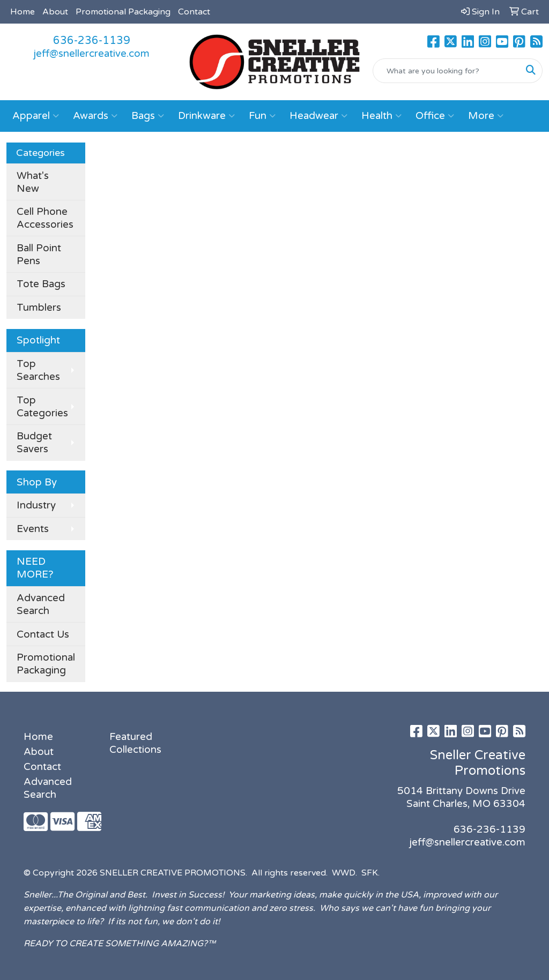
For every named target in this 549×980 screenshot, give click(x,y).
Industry (36, 505)
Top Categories (42, 407)
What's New (33, 182)
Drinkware (206, 116)
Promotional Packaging (123, 12)
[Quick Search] (446, 71)
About (55, 12)
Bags (148, 116)
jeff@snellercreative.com (91, 54)
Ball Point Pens (39, 255)
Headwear (318, 116)
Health (381, 116)
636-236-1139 (92, 41)
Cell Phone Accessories (45, 218)
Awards (95, 116)
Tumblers (39, 308)
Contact (194, 12)
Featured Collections (135, 743)
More (486, 116)
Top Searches (38, 370)
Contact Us (43, 634)
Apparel (36, 116)
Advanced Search (41, 604)
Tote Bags (41, 284)
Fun (262, 116)
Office (435, 116)
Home (23, 12)
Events (33, 529)
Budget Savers (34, 443)
